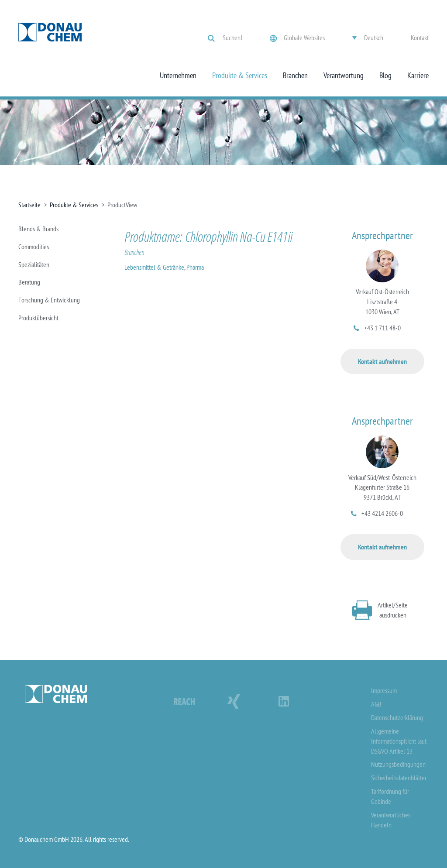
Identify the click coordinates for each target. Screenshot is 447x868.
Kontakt (420, 38)
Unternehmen (178, 75)
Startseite (29, 205)
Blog (385, 75)
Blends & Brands (38, 229)
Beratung (29, 282)
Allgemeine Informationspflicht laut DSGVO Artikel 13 (399, 741)
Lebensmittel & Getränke (154, 267)
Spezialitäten (34, 264)
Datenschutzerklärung (397, 717)
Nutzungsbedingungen (398, 764)
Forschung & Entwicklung (49, 300)
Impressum (384, 690)
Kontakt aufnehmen (382, 361)
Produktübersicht (38, 318)
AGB (376, 704)
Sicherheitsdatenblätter (399, 778)
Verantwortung (344, 75)
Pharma (195, 267)
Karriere (418, 75)
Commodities (34, 247)
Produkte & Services (240, 75)
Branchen (295, 75)
